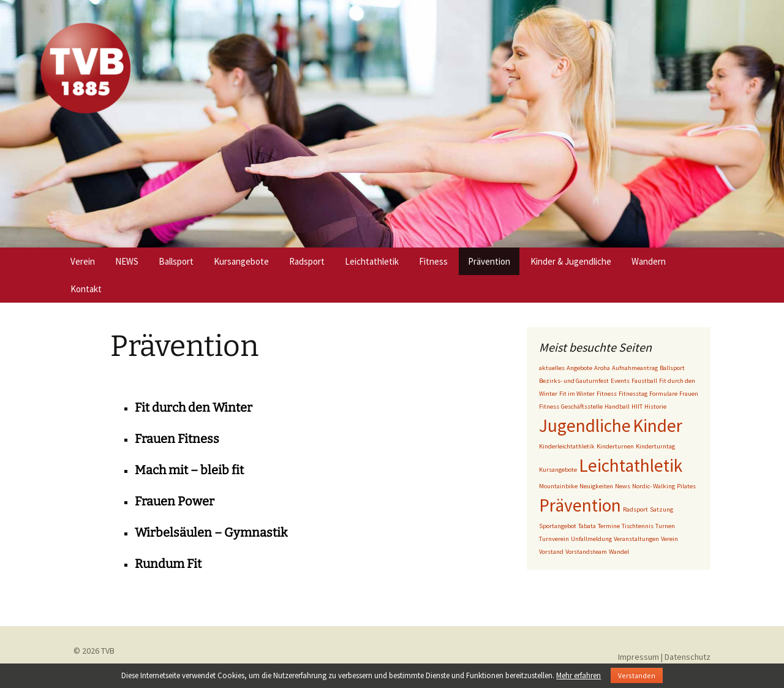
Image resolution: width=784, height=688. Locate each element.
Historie (655, 406)
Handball (617, 406)
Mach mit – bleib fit (189, 470)
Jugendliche (585, 425)
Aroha (602, 368)
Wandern (649, 261)
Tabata (587, 526)
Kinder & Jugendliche (571, 261)
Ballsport (176, 261)
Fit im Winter (577, 394)
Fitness (433, 261)
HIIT (637, 406)
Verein (83, 261)
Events (620, 381)
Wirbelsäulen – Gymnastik (211, 532)
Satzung (661, 509)
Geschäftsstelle (582, 406)
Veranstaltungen (636, 539)
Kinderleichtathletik (567, 446)
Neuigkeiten (596, 486)
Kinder (658, 425)
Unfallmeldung (591, 539)
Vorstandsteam (586, 552)
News (623, 486)
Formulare (663, 394)
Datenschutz (688, 657)
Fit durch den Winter (194, 407)
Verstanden (637, 675)
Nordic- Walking (654, 486)
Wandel (619, 552)
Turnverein (554, 539)
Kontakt (86, 289)
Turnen (665, 526)
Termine (609, 526)
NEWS (127, 261)
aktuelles (552, 368)
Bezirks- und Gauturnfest (574, 381)
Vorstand (551, 552)
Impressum (639, 657)
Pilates (686, 486)
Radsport (307, 261)
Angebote (579, 368)
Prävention (489, 261)
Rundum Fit (168, 564)
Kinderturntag (655, 446)
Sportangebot (558, 526)
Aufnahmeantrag (635, 368)
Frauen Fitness (177, 439)
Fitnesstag (633, 394)
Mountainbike (558, 486)
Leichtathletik (372, 261)
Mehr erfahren (579, 675)
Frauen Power (175, 501)
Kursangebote (241, 261)
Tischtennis (638, 526)
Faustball (644, 381)
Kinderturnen (615, 446)
